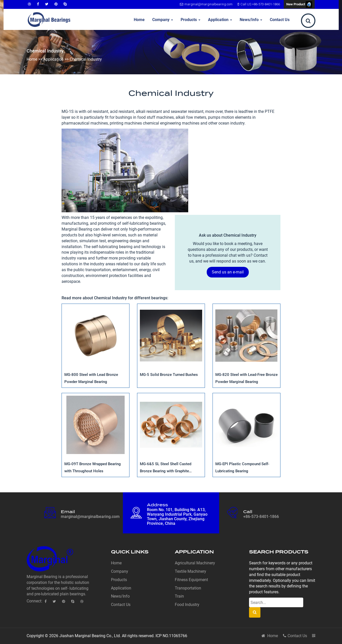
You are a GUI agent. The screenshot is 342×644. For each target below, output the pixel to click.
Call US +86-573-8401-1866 (258, 4)
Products (191, 20)
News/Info (251, 20)
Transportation (188, 588)
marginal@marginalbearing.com (206, 4)
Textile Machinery (191, 571)
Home (139, 20)
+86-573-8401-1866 (261, 517)
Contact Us (280, 20)
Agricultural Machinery (195, 563)
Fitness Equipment (191, 580)
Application (220, 20)
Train (179, 596)
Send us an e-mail (228, 272)
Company (163, 20)
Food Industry (187, 605)
